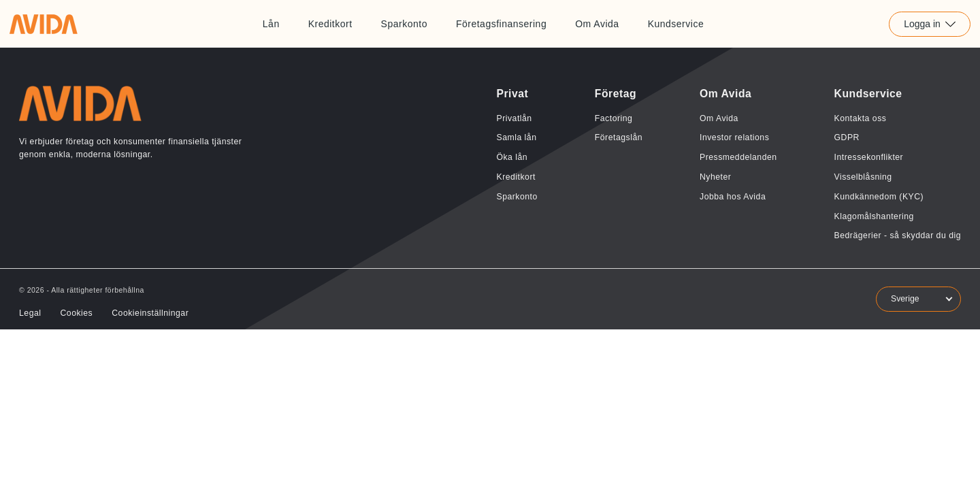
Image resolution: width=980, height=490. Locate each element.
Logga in (930, 24)
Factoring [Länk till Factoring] (614, 118)
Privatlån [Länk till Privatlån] (514, 118)
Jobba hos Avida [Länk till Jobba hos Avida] (733, 197)
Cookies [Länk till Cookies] (76, 313)
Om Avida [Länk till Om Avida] (597, 24)
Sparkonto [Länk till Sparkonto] (404, 24)
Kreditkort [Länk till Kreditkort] (330, 24)
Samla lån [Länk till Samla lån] (516, 137)
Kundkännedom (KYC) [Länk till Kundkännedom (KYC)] (879, 197)
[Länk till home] (44, 24)
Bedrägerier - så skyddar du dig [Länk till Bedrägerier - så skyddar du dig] (898, 235)
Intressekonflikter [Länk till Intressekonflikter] (869, 157)
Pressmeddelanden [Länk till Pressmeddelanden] (738, 157)
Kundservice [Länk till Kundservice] (676, 24)
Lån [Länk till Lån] (271, 24)
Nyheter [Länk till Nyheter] (715, 177)
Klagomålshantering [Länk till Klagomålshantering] (874, 216)
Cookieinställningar (150, 313)
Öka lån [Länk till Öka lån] (512, 157)
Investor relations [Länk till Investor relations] (734, 137)
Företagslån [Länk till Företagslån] (619, 137)
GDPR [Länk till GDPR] (847, 137)
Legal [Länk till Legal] (30, 313)
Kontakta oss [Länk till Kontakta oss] (861, 118)
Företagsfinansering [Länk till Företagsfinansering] (501, 24)
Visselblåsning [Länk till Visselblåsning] (863, 177)
